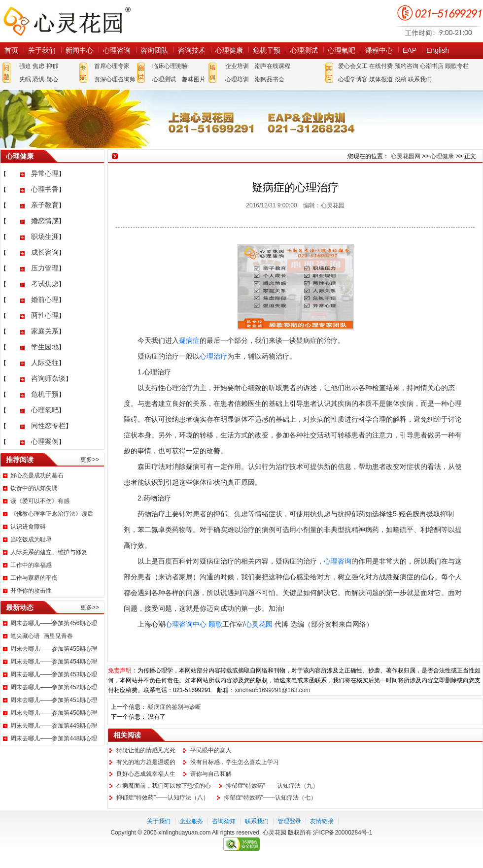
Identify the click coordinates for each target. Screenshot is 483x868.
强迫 (25, 66)
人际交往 (45, 363)
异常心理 (45, 173)
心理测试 (304, 50)
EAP (410, 50)
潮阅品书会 (270, 79)
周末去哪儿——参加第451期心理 (54, 700)
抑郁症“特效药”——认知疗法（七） (270, 798)
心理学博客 (353, 79)
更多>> (90, 460)
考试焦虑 (45, 284)
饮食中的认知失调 (34, 488)
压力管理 (45, 268)
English (438, 50)
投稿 (401, 79)
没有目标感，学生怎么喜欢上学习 (235, 762)
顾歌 (215, 624)
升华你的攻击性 (31, 591)
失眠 (25, 79)
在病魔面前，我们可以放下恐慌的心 (164, 786)
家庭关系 (45, 331)
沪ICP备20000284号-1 (343, 833)
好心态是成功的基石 (37, 475)
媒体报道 (381, 79)
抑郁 (52, 66)
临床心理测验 (170, 66)
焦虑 (38, 66)
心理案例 (45, 441)
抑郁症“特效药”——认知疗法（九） (272, 786)
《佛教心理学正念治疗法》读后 (52, 514)
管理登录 (289, 821)
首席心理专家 (112, 66)
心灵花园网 (67, 21)
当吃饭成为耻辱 (31, 539)
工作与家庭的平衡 (34, 578)
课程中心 (379, 50)
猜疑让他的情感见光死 (146, 750)
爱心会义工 (353, 66)
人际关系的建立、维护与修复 (49, 552)
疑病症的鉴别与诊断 (174, 707)
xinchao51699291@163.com (272, 690)
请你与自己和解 (211, 774)
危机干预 (267, 50)
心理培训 (237, 79)
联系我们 (420, 79)
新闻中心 (79, 50)
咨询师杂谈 (48, 378)
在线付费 (381, 66)
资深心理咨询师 (115, 79)
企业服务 (191, 821)
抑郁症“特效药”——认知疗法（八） (163, 798)
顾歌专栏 (457, 66)
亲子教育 (45, 205)
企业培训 (237, 66)
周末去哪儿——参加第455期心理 (54, 649)
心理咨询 (117, 50)
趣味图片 (194, 79)
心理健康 (229, 50)
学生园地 (45, 347)
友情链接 (322, 821)
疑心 (52, 79)
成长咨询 (45, 252)
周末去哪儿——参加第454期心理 (54, 662)
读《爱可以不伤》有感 (40, 501)
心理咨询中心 (186, 624)
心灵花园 (259, 624)
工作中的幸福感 (31, 565)
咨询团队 (154, 50)
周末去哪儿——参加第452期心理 (54, 687)
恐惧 (38, 79)
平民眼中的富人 (211, 750)
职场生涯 (45, 236)
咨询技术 (192, 50)
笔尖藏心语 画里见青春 (42, 636)
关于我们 (42, 50)
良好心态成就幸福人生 (146, 774)
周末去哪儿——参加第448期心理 (54, 738)
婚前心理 (45, 300)
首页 (11, 50)
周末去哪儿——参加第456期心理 (54, 623)
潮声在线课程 (273, 66)
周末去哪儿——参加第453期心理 (54, 674)
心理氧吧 (342, 50)
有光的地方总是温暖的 (146, 762)
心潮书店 (432, 66)
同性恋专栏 (48, 426)
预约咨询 (407, 66)
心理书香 (45, 189)
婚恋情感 (45, 221)
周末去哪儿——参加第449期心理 (54, 726)
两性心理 (45, 315)
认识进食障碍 (28, 527)
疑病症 (189, 340)
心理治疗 (213, 356)
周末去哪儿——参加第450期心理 (54, 713)
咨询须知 (224, 821)
